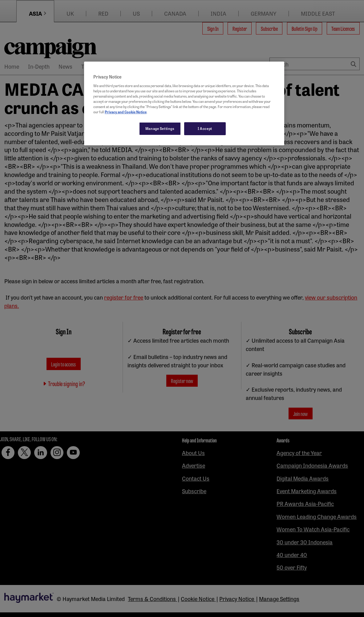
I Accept (205, 128)
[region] (184, 103)
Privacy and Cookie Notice (126, 112)
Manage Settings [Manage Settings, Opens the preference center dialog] (160, 128)
